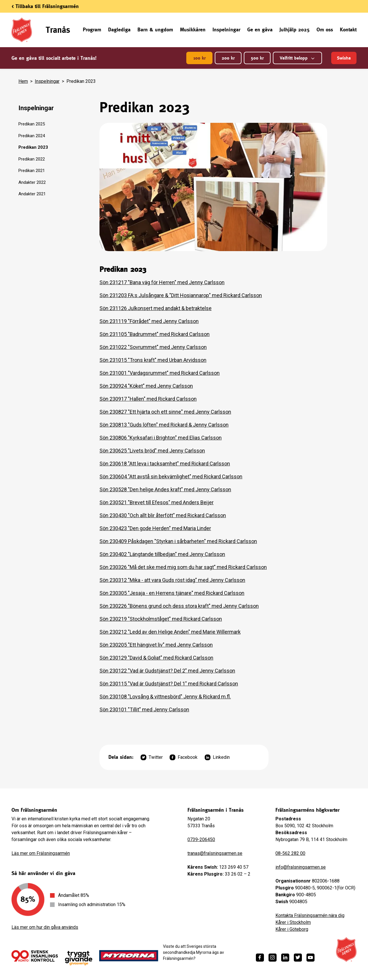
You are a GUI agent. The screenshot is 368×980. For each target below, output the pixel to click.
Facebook (184, 757)
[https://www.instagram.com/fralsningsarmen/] (273, 958)
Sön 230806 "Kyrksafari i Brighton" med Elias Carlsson (161, 438)
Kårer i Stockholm (293, 922)
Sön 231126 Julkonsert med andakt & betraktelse (156, 308)
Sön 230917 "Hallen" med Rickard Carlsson (148, 399)
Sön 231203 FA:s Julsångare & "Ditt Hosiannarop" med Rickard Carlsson (181, 295)
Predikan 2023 (33, 147)
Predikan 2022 (32, 159)
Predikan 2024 (32, 136)
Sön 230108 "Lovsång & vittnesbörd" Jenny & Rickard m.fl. (165, 697)
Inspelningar (226, 29)
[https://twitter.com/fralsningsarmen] (298, 958)
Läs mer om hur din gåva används (45, 927)
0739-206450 (201, 839)
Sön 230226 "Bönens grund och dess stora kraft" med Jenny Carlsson (179, 606)
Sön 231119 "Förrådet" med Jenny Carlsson (149, 321)
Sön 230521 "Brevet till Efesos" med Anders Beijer (157, 502)
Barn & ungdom (155, 29)
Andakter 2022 (32, 182)
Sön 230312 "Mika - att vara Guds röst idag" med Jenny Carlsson (172, 580)
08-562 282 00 (290, 853)
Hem (23, 81)
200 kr (228, 58)
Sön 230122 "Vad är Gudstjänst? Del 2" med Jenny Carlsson (167, 671)
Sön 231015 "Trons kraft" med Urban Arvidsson (153, 360)
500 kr (257, 58)
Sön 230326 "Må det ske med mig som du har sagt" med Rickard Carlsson (183, 567)
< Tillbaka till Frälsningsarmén (45, 6)
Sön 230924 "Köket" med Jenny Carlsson (146, 386)
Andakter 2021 (32, 194)
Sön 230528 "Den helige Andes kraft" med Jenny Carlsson (165, 489)
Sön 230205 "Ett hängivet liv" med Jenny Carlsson (156, 645)
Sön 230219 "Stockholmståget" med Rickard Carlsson (161, 619)
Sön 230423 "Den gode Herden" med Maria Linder (155, 528)
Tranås (58, 30)
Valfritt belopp (297, 58)
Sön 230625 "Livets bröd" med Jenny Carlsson (152, 451)
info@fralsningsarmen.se (301, 867)
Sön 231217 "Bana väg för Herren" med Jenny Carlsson (162, 282)
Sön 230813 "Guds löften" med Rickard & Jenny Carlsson (164, 425)
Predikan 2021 (32, 171)
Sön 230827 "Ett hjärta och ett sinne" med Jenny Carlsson (165, 412)
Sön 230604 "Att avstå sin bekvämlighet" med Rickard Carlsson (171, 476)
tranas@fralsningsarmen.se (215, 853)
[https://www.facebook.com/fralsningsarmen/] (260, 958)
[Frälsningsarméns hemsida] (346, 950)
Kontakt (348, 29)
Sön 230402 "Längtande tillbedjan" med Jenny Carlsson (162, 554)
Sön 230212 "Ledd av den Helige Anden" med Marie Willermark (170, 632)
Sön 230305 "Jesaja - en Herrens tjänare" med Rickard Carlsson (172, 593)
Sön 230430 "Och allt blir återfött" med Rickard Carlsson (163, 515)
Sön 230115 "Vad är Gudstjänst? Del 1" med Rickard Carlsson (169, 684)
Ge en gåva (260, 29)
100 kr (199, 58)
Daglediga (119, 29)
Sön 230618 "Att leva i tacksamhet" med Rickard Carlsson (165, 464)
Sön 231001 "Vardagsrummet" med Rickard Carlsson (160, 373)
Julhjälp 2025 (295, 29)
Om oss (325, 29)
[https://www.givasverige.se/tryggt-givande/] (79, 958)
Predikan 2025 (32, 124)
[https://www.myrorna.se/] (129, 956)
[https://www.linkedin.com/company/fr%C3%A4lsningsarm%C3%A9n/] (285, 958)
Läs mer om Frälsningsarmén (41, 853)
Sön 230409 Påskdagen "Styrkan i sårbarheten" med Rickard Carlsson (178, 541)
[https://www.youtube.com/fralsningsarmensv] (310, 958)
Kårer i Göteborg (292, 929)
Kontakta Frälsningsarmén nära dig (310, 915)
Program (92, 29)
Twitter (152, 757)
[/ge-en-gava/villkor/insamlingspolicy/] (35, 956)
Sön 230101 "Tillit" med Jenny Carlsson (144, 709)
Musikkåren (193, 29)
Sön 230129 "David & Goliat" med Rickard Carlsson (156, 658)
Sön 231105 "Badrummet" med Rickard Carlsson (155, 334)
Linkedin (217, 757)
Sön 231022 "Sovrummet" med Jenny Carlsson (153, 347)
